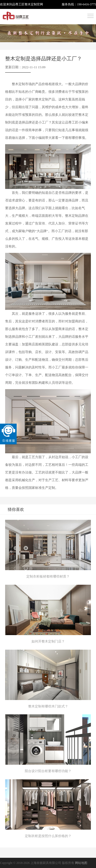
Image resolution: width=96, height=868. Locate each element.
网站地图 (81, 863)
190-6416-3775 (87, 4)
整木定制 (31, 4)
